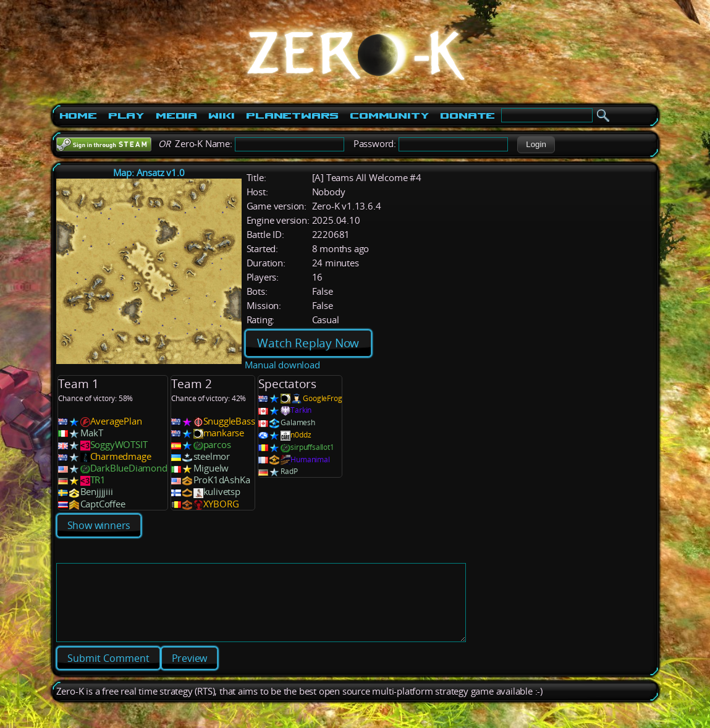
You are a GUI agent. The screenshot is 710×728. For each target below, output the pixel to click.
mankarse (224, 433)
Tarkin (301, 410)
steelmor (212, 456)
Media (176, 116)
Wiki (222, 116)
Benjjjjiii (97, 492)
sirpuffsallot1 (312, 447)
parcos (217, 445)
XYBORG (221, 504)
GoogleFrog (322, 398)
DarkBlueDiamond (129, 468)
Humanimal (310, 459)
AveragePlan (116, 421)
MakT (92, 433)
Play (126, 116)
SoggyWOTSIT (119, 445)
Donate (467, 116)
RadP (289, 471)
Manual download (282, 365)
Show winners (99, 525)
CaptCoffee (103, 504)
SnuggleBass (229, 421)
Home (78, 116)
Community (389, 116)
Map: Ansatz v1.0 (149, 173)
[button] (536, 145)
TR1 (98, 480)
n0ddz (301, 435)
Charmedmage (121, 456)
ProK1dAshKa (222, 480)
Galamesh (298, 422)
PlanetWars (292, 116)
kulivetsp (222, 492)
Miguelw (211, 468)
